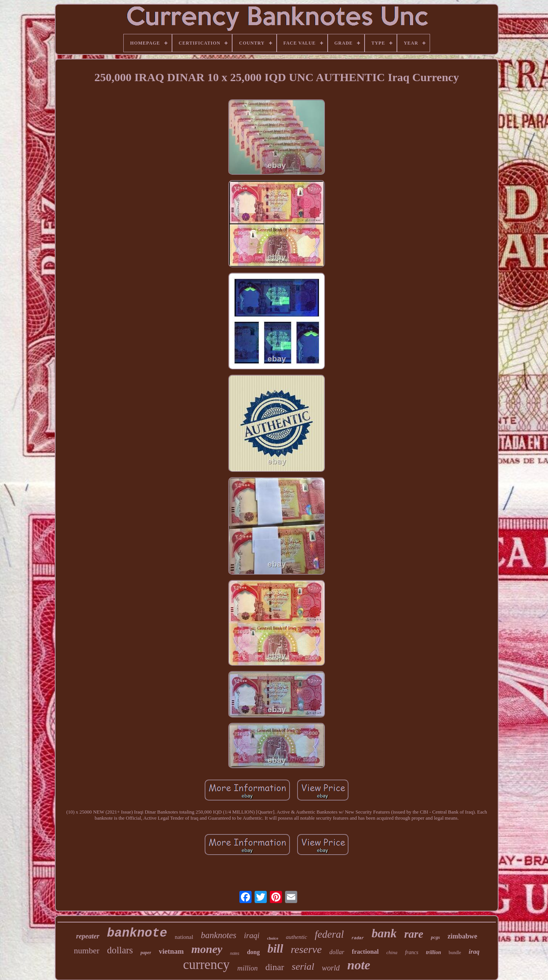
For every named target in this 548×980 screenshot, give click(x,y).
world (331, 968)
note (359, 965)
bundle (455, 953)
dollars (120, 950)
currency (206, 965)
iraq (474, 952)
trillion (433, 952)
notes (234, 954)
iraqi (252, 935)
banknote (137, 933)
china (392, 952)
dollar (337, 952)
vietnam (171, 951)
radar (358, 938)
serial (303, 966)
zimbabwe (462, 936)
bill (275, 949)
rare (414, 934)
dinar (275, 967)
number (87, 950)
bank (384, 933)
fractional (366, 952)
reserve (306, 949)
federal (329, 934)
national (184, 937)
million (247, 968)
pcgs (435, 937)
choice (273, 938)
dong (253, 952)
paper (146, 953)
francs (412, 952)
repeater (88, 936)
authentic (296, 937)
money (207, 949)
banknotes (219, 935)
